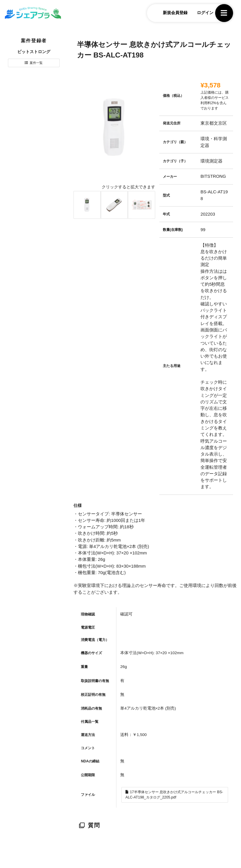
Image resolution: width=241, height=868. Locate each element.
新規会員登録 (170, 14)
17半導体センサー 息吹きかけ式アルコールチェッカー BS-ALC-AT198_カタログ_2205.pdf (174, 795)
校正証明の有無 (93, 695)
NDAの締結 (90, 761)
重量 (84, 667)
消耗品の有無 (91, 708)
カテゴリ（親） (175, 142)
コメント (88, 748)
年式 (166, 214)
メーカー (170, 177)
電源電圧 (88, 627)
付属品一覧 (90, 722)
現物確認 (88, 614)
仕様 (78, 506)
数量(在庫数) (173, 230)
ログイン (200, 14)
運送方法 (88, 735)
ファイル (88, 796)
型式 (166, 195)
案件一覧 (36, 64)
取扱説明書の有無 (95, 681)
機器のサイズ (91, 653)
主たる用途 (172, 366)
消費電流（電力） (95, 640)
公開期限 (88, 775)
